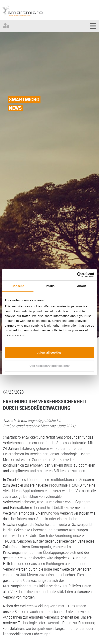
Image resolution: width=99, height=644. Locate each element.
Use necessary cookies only (49, 366)
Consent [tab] (18, 286)
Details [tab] (49, 286)
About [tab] (81, 286)
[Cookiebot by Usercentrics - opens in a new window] (77, 275)
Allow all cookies (50, 352)
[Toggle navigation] (93, 26)
